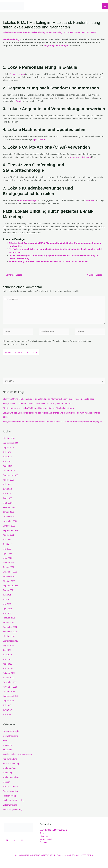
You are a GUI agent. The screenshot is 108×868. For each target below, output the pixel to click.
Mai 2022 (7, 549)
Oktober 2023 (9, 471)
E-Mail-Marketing (37, 33)
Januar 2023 (9, 512)
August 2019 (9, 701)
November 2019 (10, 687)
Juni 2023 (7, 489)
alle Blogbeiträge (47, 839)
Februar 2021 (9, 618)
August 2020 (9, 646)
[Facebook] (7, 841)
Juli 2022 (7, 540)
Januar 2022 (9, 567)
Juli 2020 (7, 650)
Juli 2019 (7, 706)
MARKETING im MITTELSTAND (54, 830)
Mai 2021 (7, 604)
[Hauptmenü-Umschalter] (105, 6)
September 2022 (10, 531)
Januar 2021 (9, 623)
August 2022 (9, 535)
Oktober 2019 (9, 692)
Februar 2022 (9, 563)
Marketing (7, 773)
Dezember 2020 (10, 627)
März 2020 (8, 669)
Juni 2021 (7, 600)
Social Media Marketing (13, 801)
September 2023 (10, 475)
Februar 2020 (9, 673)
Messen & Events (11, 787)
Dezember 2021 (10, 572)
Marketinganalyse (11, 778)
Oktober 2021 (9, 581)
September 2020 (10, 641)
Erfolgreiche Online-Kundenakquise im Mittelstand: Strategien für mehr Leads (38, 404)
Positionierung (9, 796)
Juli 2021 (7, 595)
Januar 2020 (9, 678)
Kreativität (7, 750)
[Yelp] (14, 841)
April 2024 (7, 466)
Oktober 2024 (9, 439)
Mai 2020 (7, 660)
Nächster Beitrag (96, 275)
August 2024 (9, 448)
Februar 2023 (9, 508)
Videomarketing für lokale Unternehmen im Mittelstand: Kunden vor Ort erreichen (49, 262)
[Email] (22, 841)
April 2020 (7, 664)
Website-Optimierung (12, 810)
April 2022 (7, 554)
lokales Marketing (54, 33)
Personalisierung (17, 74)
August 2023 (9, 480)
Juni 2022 (7, 544)
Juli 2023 (7, 485)
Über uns (44, 836)
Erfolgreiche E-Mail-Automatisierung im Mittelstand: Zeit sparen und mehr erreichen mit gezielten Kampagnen (53, 422)
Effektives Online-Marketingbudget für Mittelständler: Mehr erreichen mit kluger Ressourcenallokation (49, 399)
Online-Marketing (11, 791)
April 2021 (7, 609)
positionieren (40, 140)
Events (19, 101)
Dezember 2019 (10, 683)
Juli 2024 (7, 453)
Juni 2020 (7, 655)
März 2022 (8, 558)
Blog (42, 833)
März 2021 (8, 614)
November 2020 (10, 632)
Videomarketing (10, 805)
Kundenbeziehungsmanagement (18, 755)
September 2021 (10, 586)
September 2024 (10, 443)
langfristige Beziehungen (56, 46)
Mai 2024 (7, 462)
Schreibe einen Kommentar (15, 33)
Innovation (8, 745)
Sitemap (43, 843)
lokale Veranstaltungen (80, 157)
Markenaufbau (9, 768)
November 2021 (10, 577)
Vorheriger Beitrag (13, 275)
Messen (6, 782)
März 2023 (8, 503)
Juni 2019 (7, 710)
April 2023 (7, 498)
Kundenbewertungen (28, 201)
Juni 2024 (7, 457)
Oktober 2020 (9, 637)
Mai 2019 (7, 715)
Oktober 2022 (9, 526)
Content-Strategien (11, 732)
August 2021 (9, 591)
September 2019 (10, 696)
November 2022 (10, 521)
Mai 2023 (7, 494)
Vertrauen (91, 201)
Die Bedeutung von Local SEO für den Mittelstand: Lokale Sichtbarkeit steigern (39, 408)
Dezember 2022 (10, 517)
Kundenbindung (10, 759)
